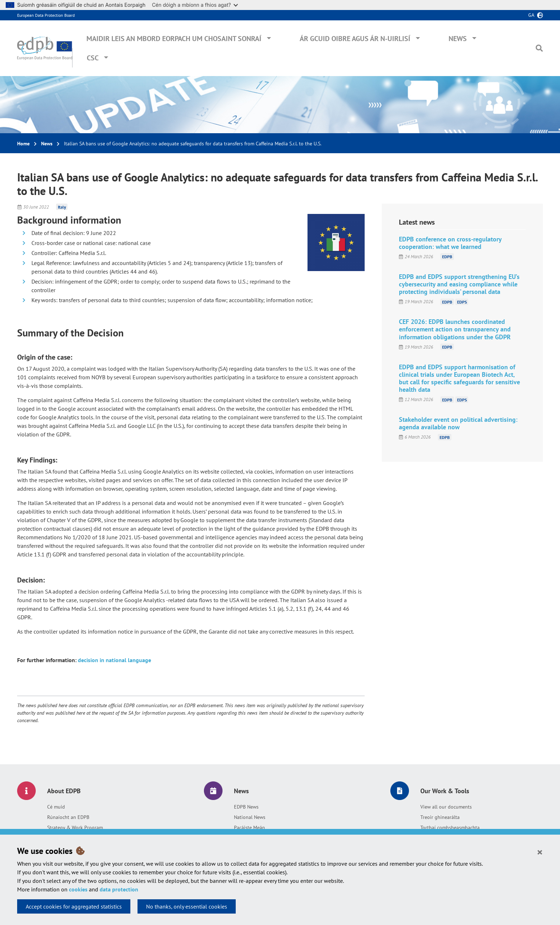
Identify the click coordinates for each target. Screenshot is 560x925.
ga (531, 15)
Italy (62, 207)
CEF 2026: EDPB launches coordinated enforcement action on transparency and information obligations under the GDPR (455, 329)
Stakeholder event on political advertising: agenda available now (458, 423)
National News (250, 817)
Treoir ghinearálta (440, 817)
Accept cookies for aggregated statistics (74, 906)
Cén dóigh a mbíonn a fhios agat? (195, 5)
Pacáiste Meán (249, 827)
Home (23, 144)
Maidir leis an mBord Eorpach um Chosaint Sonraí (174, 39)
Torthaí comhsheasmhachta (450, 827)
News (458, 39)
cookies (78, 889)
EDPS (462, 302)
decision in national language (114, 660)
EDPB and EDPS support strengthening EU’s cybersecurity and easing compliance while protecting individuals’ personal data (459, 284)
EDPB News (246, 807)
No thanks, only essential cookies (187, 906)
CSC (93, 58)
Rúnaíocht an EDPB (68, 817)
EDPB (447, 257)
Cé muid (56, 807)
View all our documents (446, 807)
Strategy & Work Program (75, 827)
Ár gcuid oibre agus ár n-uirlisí (355, 39)
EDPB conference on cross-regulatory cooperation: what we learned (450, 243)
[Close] (540, 852)
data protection (119, 889)
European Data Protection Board (46, 15)
